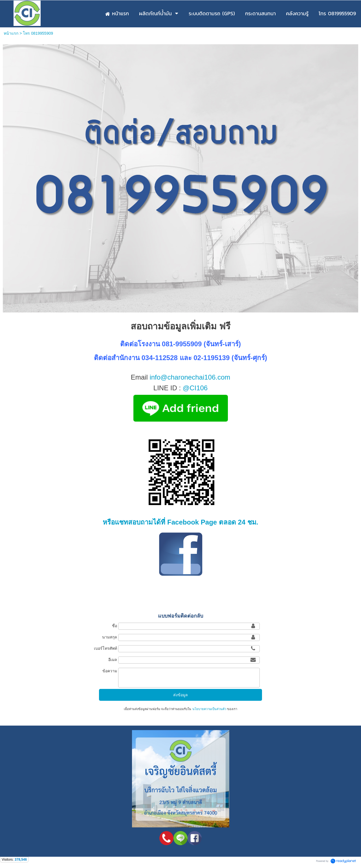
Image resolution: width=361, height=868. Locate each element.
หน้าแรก (11, 33)
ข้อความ (110, 671)
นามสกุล (110, 637)
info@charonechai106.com (190, 377)
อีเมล (113, 660)
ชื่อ (115, 626)
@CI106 (195, 388)
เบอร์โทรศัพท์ (105, 648)
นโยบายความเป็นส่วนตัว (209, 709)
